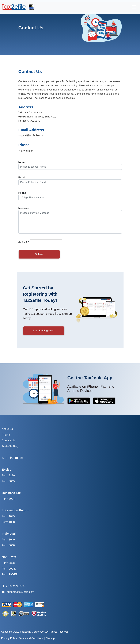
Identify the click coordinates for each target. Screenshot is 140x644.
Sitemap (50, 638)
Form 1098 (8, 522)
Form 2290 (8, 476)
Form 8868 (8, 563)
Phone (22, 193)
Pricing (6, 435)
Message (24, 208)
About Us (7, 429)
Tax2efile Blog (10, 446)
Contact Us (8, 441)
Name (22, 162)
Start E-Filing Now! (44, 331)
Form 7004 (8, 499)
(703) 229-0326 (13, 586)
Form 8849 (8, 481)
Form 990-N (9, 569)
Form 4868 (8, 545)
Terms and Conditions (31, 638)
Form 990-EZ (10, 574)
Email (22, 177)
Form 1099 (8, 516)
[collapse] (134, 7)
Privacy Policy (9, 638)
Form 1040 (8, 540)
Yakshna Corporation (33, 632)
